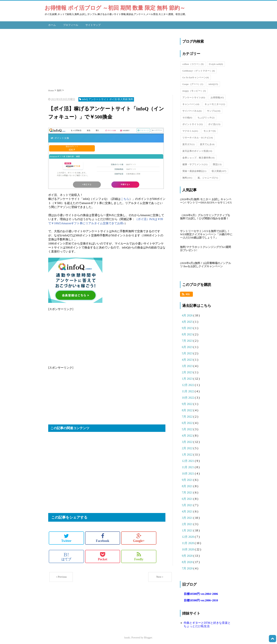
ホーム (52, 24)
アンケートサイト (194, 97)
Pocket (103, 555)
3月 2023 (188, 365)
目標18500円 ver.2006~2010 (201, 599)
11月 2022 (188, 390)
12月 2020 (188, 536)
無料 (187, 177)
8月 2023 (188, 333)
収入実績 (219, 170)
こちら (125, 198)
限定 (217, 163)
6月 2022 (188, 422)
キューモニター (215, 103)
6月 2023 (188, 346)
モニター (210, 130)
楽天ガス (188, 143)
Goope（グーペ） (193, 83)
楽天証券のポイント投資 (197, 150)
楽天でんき (207, 143)
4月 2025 (188, 321)
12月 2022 (188, 384)
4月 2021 (188, 511)
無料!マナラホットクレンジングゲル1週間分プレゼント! (206, 248)
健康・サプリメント (195, 163)
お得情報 (217, 97)
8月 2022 (188, 409)
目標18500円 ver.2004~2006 (201, 593)
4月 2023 (188, 359)
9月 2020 (188, 555)
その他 (187, 117)
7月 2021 (188, 492)
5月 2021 (188, 504)
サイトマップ (93, 24)
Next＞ (160, 576)
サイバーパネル (192, 110)
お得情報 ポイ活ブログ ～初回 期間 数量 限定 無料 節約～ (115, 8)
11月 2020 (188, 542)
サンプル (214, 110)
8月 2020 (188, 561)
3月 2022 (188, 441)
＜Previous (61, 576)
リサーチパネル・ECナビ (198, 137)
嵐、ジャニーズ (208, 177)
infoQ (213, 83)
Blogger (148, 637)
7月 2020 (188, 567)
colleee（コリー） (193, 63)
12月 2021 (188, 460)
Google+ (139, 537)
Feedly (139, 555)
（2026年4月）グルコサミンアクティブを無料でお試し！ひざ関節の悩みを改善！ (205, 216)
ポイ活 (214, 123)
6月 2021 (188, 498)
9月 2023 (188, 327)
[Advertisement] (111, 57)
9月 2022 (188, 403)
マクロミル (190, 130)
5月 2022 (188, 428)
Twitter (66, 537)
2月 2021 (188, 523)
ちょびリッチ (206, 117)
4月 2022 (188, 435)
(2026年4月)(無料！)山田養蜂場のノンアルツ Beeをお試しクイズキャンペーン (205, 264)
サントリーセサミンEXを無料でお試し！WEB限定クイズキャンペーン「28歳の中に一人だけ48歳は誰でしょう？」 (206, 233)
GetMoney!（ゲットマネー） (199, 70)
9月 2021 (188, 479)
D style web (216, 63)
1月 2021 (188, 530)
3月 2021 (188, 517)
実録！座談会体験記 (194, 170)
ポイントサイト (193, 123)
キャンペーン (191, 103)
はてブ (66, 555)
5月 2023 (188, 352)
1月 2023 (188, 378)
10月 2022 (188, 397)
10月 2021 (188, 473)
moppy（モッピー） (194, 90)
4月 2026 (188, 315)
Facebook (103, 537)
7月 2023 (188, 340)
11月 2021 (188, 466)
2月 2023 (188, 371)
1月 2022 (188, 454)
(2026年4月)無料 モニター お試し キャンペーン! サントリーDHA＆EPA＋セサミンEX (206, 200)
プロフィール (71, 24)
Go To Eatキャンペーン (196, 77)
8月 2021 (188, 485)
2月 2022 (188, 447)
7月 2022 (188, 416)
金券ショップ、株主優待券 (198, 157)
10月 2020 (188, 549)
